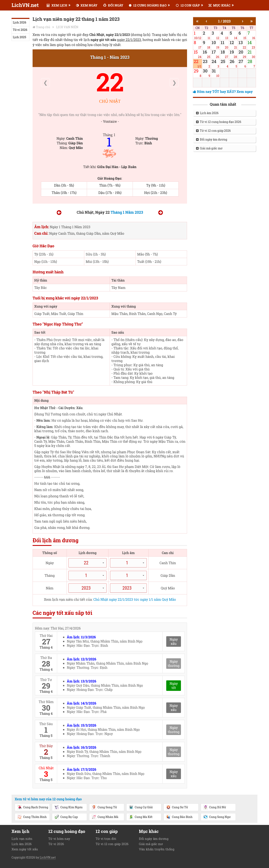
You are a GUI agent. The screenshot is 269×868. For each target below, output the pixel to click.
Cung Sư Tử (177, 807)
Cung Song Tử (104, 807)
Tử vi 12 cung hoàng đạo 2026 (219, 122)
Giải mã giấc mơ (209, 148)
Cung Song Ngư (217, 817)
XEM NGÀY (87, 5)
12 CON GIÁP (188, 5)
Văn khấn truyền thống (157, 849)
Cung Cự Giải (141, 807)
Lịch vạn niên (22, 839)
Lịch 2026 (20, 22)
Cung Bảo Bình (179, 817)
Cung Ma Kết (140, 817)
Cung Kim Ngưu (68, 807)
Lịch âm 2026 (207, 113)
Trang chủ (43, 27)
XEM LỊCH (57, 5)
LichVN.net (25, 5)
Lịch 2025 (19, 37)
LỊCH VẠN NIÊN (67, 27)
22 (110, 82)
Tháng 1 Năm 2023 (127, 212)
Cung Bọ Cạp (66, 817)
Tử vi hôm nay (59, 839)
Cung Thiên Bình (32, 817)
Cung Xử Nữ (214, 807)
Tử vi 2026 (20, 30)
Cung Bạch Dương (33, 807)
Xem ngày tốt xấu (25, 849)
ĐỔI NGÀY (113, 5)
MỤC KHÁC (220, 5)
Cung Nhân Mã (105, 817)
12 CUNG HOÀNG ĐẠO (148, 5)
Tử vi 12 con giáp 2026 (213, 131)
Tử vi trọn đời (106, 839)
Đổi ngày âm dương (212, 139)
